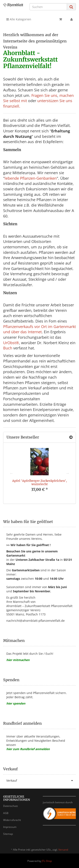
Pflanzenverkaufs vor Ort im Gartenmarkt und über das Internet (39, 329)
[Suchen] (48, 7)
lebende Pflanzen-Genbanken (31, 178)
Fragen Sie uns (44, 95)
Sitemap (8, 834)
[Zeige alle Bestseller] (71, 437)
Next (67, 473)
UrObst (9, 343)
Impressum (10, 827)
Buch (8, 348)
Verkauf (41, 781)
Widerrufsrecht (12, 820)
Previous (12, 473)
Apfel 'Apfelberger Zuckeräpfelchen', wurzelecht (40, 482)
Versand (63, 850)
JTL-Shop (47, 861)
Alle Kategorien (19, 19)
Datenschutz (11, 806)
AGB (6, 813)
